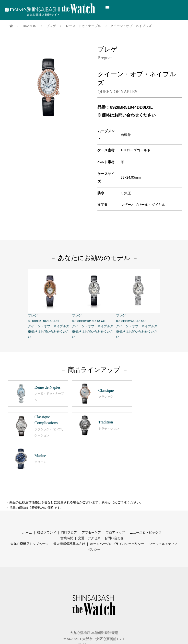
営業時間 (67, 505)
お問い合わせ (114, 505)
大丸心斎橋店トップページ (29, 511)
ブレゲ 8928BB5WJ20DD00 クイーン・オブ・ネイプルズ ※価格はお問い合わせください (138, 304)
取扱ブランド (47, 500)
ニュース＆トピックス (146, 500)
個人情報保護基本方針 (69, 511)
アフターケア (91, 500)
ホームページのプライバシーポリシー (117, 511)
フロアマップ (115, 500)
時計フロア (69, 500)
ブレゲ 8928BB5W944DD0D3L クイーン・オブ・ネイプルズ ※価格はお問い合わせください (94, 304)
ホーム (27, 500)
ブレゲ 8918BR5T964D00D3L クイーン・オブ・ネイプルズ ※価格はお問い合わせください (50, 304)
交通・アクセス (89, 505)
